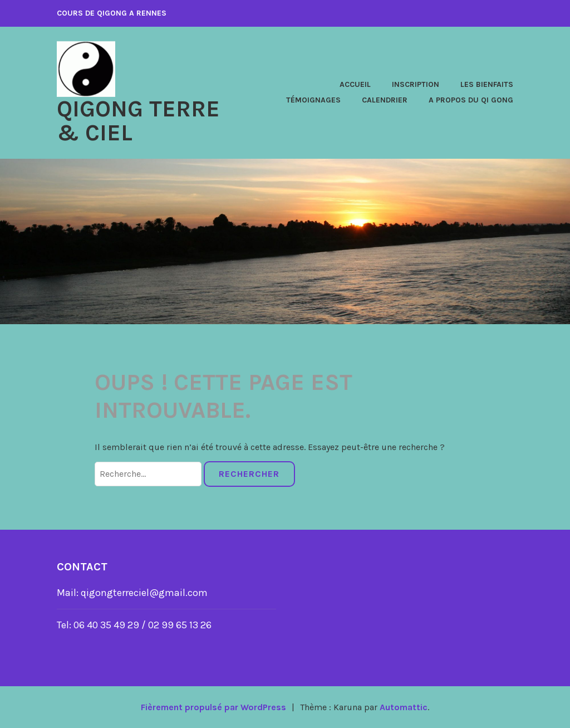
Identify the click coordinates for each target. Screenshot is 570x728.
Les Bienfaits (487, 84)
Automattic (404, 707)
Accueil (355, 84)
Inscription (416, 84)
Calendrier (385, 100)
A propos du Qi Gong (471, 100)
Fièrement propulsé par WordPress (213, 707)
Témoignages (313, 100)
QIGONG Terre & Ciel (139, 120)
